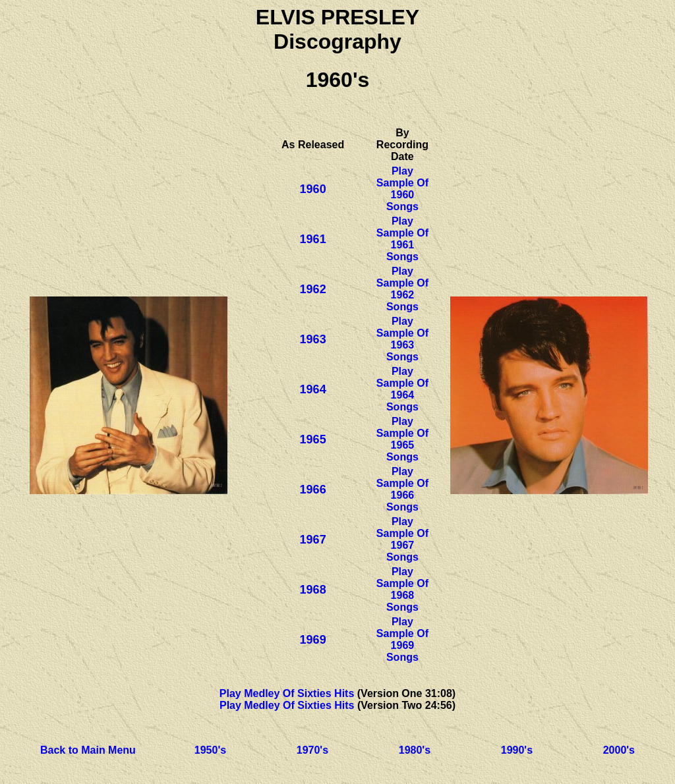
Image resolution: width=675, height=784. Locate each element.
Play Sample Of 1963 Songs (402, 339)
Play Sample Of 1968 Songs (402, 589)
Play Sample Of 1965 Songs (402, 439)
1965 (313, 439)
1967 (313, 540)
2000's (619, 750)
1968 (313, 590)
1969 (313, 640)
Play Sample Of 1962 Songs (402, 289)
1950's (210, 750)
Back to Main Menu (88, 750)
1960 (313, 189)
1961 (313, 239)
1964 (313, 389)
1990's (517, 750)
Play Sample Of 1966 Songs (402, 489)
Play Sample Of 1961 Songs (402, 239)
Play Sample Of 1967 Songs (402, 539)
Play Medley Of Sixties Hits (287, 693)
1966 (313, 490)
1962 (313, 289)
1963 (313, 339)
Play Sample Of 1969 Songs (402, 639)
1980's (415, 750)
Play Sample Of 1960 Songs (402, 189)
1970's (312, 750)
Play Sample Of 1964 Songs (402, 389)
